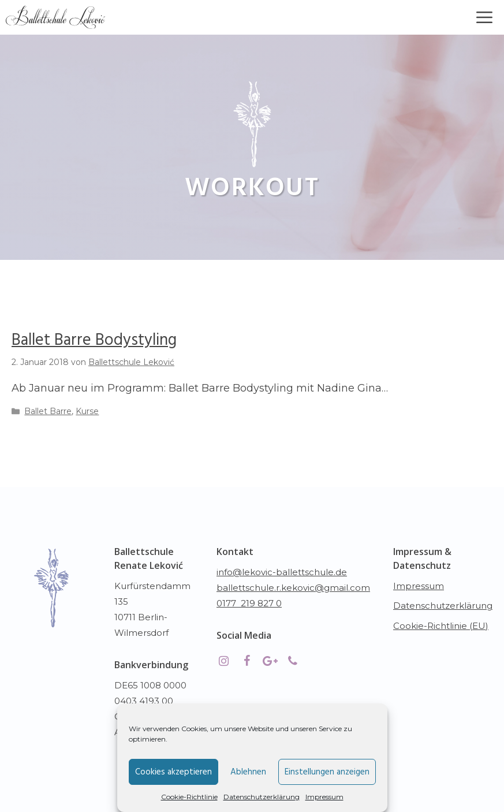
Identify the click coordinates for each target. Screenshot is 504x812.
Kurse (87, 411)
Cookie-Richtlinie (189, 797)
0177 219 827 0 (249, 603)
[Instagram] (223, 661)
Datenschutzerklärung (262, 797)
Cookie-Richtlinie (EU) (441, 626)
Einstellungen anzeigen (327, 772)
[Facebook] (247, 661)
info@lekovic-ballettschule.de (282, 572)
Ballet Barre (48, 411)
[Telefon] (293, 661)
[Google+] (270, 661)
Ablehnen (248, 772)
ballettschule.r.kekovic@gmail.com (293, 588)
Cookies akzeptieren (173, 772)
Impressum (324, 797)
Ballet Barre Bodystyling (94, 340)
